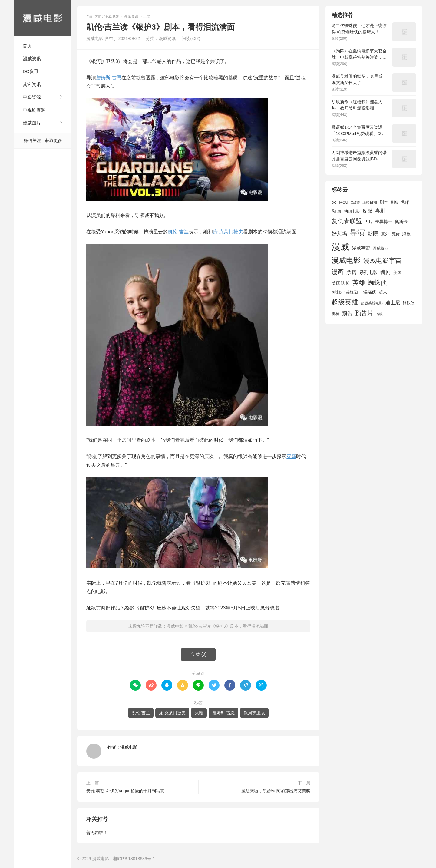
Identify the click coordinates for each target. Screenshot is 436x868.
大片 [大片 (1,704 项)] (368, 222)
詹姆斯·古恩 (109, 78)
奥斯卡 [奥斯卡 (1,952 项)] (401, 222)
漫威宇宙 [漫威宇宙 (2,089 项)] (361, 248)
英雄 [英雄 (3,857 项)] (359, 283)
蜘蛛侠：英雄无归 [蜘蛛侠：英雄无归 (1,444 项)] (346, 292)
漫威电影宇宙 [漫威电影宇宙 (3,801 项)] (382, 261)
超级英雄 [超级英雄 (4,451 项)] (345, 302)
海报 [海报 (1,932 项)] (406, 234)
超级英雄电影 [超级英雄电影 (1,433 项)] (372, 303)
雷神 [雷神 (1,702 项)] (335, 314)
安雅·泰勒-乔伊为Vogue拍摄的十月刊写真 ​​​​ (126, 791)
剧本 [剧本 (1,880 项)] (384, 202)
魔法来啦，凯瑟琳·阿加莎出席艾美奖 (276, 791)
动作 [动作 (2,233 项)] (406, 202)
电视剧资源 (34, 110)
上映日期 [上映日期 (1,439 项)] (370, 203)
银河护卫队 (254, 713)
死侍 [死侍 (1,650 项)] (396, 234)
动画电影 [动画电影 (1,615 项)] (352, 211)
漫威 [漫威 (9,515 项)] (340, 247)
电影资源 (32, 97)
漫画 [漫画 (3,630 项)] (338, 272)
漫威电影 (42, 18)
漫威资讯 (32, 59)
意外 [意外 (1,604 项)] (385, 234)
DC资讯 (31, 71)
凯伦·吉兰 (178, 232)
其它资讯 (32, 84)
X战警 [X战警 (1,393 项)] (355, 203)
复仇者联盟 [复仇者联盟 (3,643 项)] (347, 221)
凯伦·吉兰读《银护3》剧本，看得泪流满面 (228, 626)
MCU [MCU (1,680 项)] (344, 202)
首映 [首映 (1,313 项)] (379, 314)
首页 (27, 46)
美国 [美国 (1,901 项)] (398, 272)
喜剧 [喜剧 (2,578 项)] (380, 211)
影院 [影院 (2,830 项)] (373, 233)
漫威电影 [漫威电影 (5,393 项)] (346, 260)
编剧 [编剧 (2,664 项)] (385, 272)
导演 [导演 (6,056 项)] (357, 233)
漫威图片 (32, 123)
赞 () (198, 654)
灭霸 (291, 456)
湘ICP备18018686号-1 (134, 859)
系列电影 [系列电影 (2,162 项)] (368, 272)
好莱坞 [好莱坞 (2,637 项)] (339, 233)
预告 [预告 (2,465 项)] (347, 314)
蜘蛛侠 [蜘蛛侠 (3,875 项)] (377, 283)
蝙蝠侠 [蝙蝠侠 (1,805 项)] (370, 292)
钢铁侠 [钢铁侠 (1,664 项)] (409, 303)
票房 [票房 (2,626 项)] (352, 272)
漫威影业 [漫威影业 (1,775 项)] (381, 248)
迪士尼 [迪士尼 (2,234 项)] (393, 303)
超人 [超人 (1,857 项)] (383, 292)
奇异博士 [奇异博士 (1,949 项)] (384, 222)
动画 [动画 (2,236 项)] (336, 211)
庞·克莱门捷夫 (228, 232)
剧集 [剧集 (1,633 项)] (395, 203)
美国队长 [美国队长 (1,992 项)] (341, 283)
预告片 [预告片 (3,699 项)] (364, 313)
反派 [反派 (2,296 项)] (367, 211)
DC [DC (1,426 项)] (334, 203)
